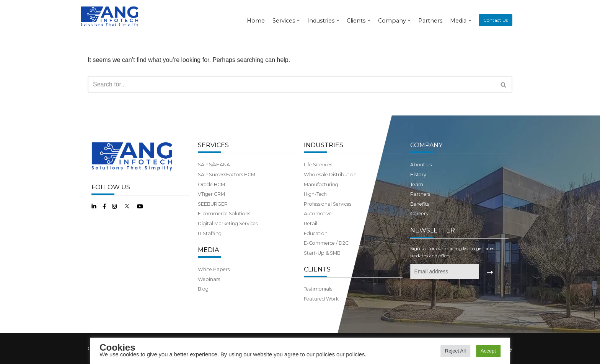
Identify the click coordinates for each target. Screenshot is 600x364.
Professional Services (328, 204)
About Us (421, 165)
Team (417, 184)
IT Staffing (210, 233)
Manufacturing (321, 184)
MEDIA (208, 250)
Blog (203, 289)
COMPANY (426, 145)
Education (316, 233)
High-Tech (315, 194)
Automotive (318, 214)
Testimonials (318, 289)
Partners (430, 21)
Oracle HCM (211, 184)
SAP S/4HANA (214, 165)
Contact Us (496, 20)
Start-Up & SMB (322, 253)
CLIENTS (317, 269)
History (418, 175)
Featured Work (321, 299)
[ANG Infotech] (111, 16)
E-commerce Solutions (224, 214)
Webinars (209, 279)
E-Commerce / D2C (326, 243)
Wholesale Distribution (330, 175)
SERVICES (213, 145)
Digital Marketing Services (228, 223)
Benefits (420, 204)
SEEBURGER (213, 204)
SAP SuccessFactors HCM (227, 175)
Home (256, 21)
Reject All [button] (455, 351)
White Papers (214, 269)
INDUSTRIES (324, 145)
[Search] (291, 84)
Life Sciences (318, 165)
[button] (503, 85)
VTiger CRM (211, 194)
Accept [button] (488, 351)
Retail (311, 223)
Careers (419, 214)
